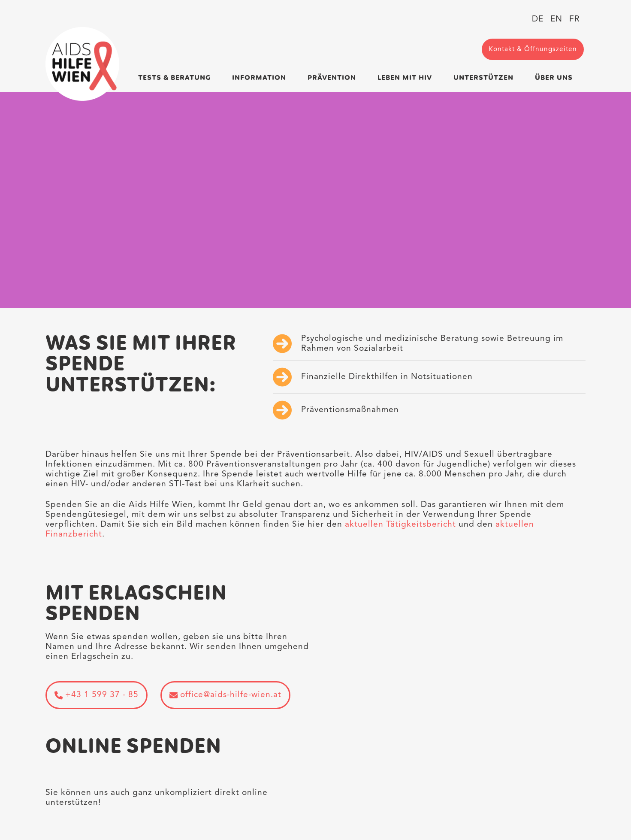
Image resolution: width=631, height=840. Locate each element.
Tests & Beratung (174, 78)
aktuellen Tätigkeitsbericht (402, 525)
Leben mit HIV (405, 78)
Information (259, 78)
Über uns (554, 78)
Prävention (332, 78)
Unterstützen (483, 78)
